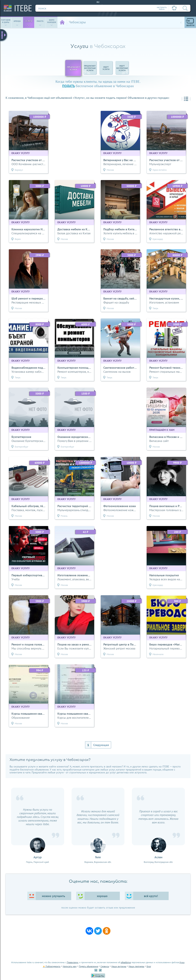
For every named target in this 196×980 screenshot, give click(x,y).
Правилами (73, 962)
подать (69, 86)
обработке (126, 962)
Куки (182, 962)
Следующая (101, 745)
